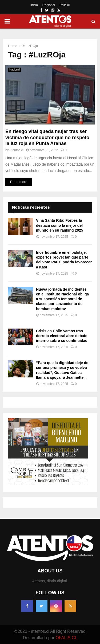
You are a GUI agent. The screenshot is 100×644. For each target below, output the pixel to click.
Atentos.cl (16, 150)
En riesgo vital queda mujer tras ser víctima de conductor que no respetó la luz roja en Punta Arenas (47, 137)
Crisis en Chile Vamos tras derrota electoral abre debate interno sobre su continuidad (62, 336)
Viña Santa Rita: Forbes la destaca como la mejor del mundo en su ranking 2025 (60, 225)
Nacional (15, 70)
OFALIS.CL (66, 638)
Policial (65, 5)
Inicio (34, 5)
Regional (49, 5)
